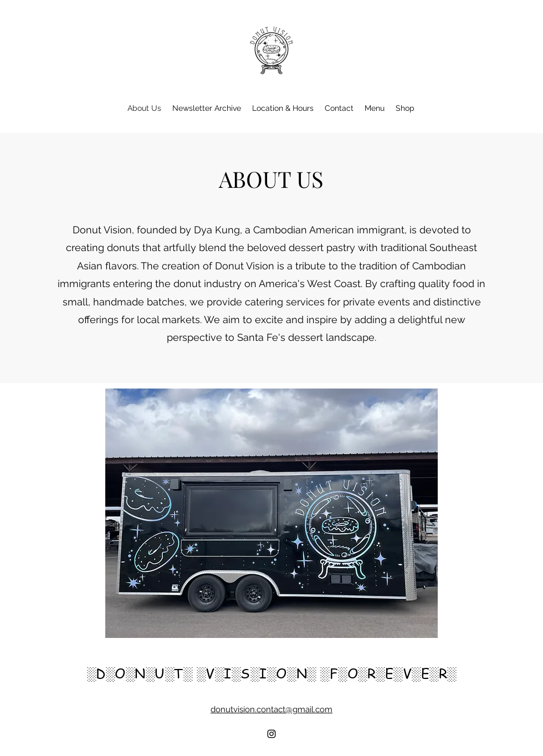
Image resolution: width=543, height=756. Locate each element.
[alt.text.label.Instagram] (271, 734)
